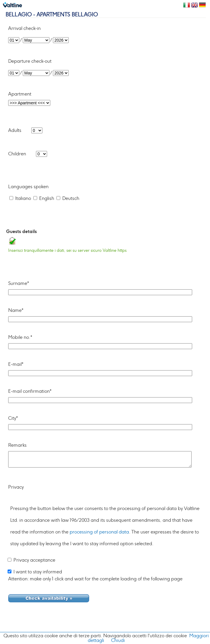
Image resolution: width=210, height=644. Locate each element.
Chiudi (118, 640)
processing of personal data (99, 532)
